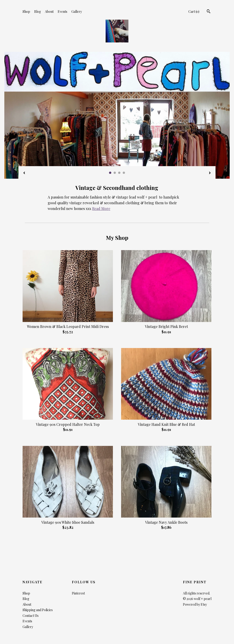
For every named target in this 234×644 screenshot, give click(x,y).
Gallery (77, 12)
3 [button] (119, 173)
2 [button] (115, 173)
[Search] (209, 12)
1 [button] (110, 173)
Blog (38, 12)
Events (62, 12)
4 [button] (124, 173)
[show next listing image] (210, 173)
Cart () (194, 12)
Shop (26, 12)
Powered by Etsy (195, 604)
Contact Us (31, 616)
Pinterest (78, 593)
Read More (101, 208)
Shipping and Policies (38, 610)
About (49, 12)
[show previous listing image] (24, 173)
